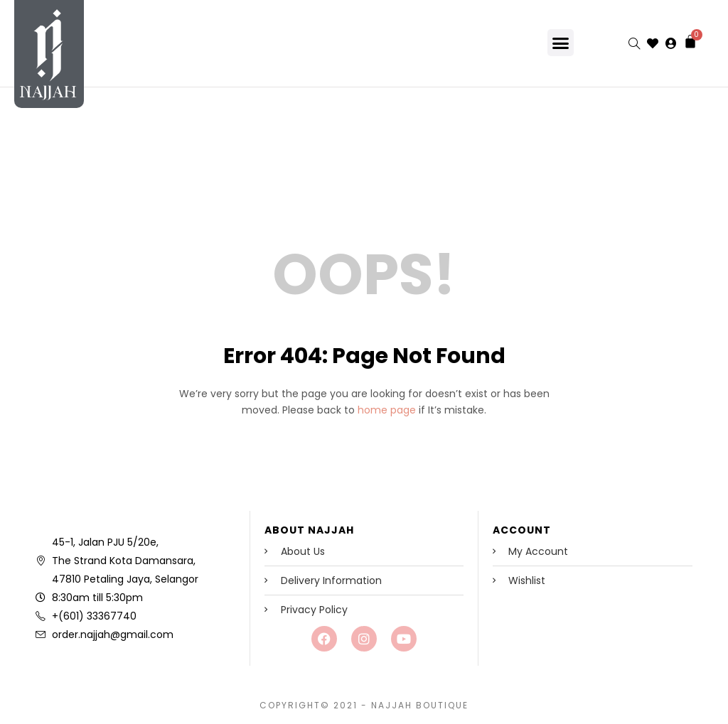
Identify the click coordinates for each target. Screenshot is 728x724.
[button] (561, 43)
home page (387, 410)
